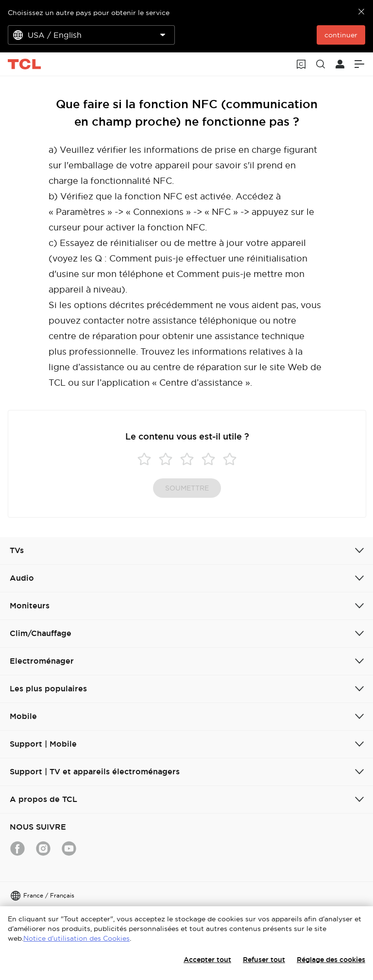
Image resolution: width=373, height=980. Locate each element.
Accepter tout (207, 960)
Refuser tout (264, 960)
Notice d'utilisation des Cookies (76, 938)
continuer (341, 35)
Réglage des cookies (331, 960)
